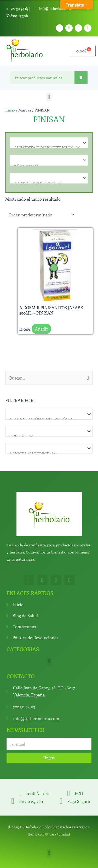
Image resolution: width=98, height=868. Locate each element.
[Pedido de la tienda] (41, 214)
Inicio (10, 110)
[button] (49, 97)
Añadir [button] (42, 329)
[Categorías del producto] (49, 414)
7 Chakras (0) (46, 436)
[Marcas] (49, 448)
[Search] (81, 78)
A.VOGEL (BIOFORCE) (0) (46, 183)
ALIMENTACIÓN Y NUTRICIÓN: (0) (46, 419)
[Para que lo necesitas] (49, 431)
